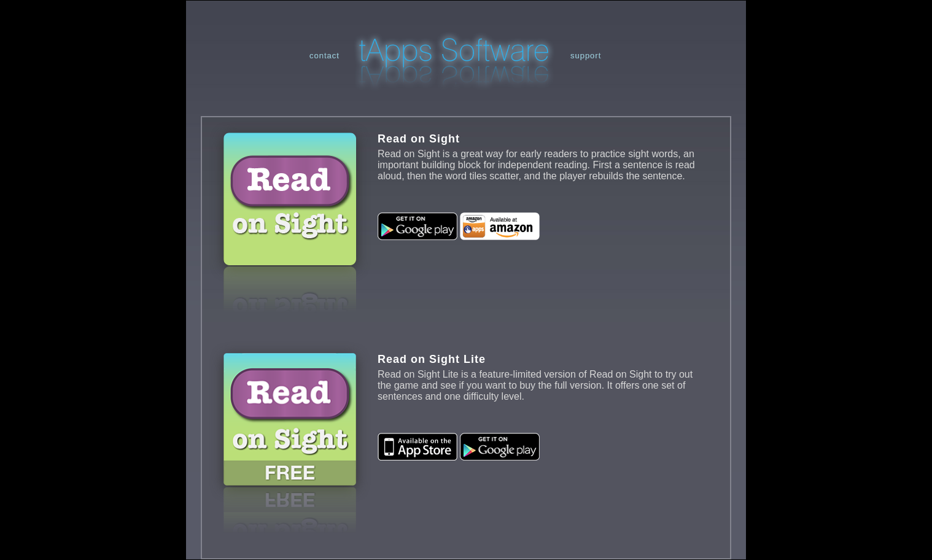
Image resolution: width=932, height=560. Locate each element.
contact (324, 56)
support (586, 56)
